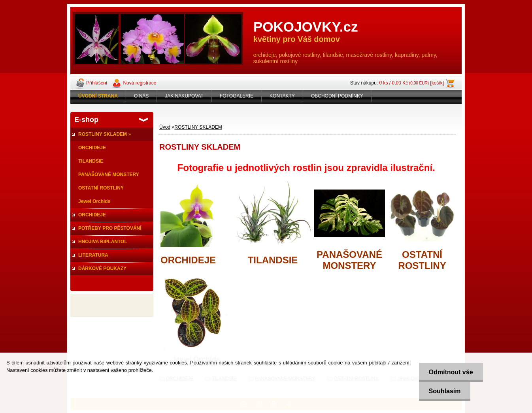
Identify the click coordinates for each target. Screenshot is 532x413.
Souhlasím (445, 391)
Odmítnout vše (451, 372)
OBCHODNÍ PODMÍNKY (337, 96)
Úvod (165, 127)
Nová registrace (140, 83)
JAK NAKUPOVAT (184, 96)
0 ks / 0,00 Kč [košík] (411, 83)
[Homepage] (98, 96)
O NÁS (141, 96)
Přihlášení (97, 83)
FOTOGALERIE (237, 96)
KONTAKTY (282, 96)
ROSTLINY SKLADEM (198, 127)
